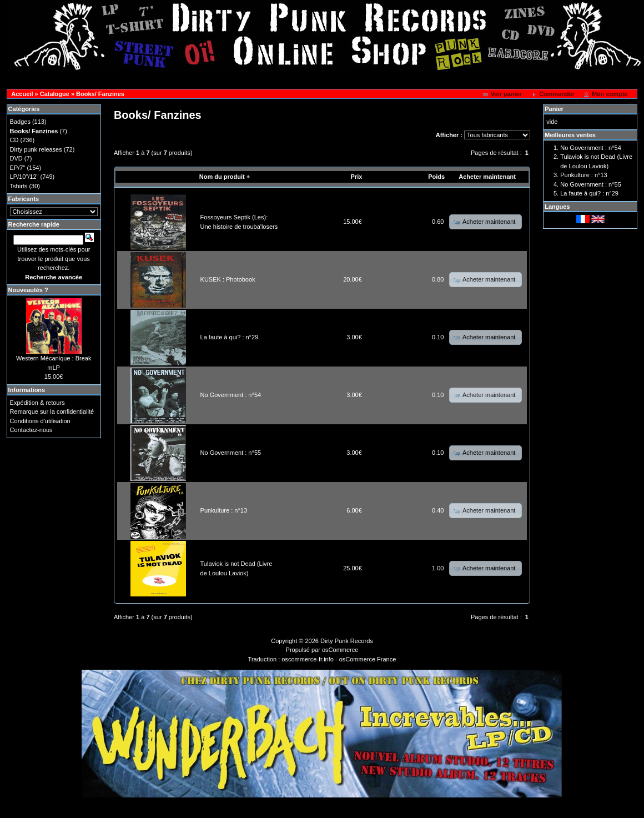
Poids (436, 177)
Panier (554, 109)
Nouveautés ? (28, 290)
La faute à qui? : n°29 (230, 337)
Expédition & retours (37, 403)
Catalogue (55, 94)
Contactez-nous (31, 430)
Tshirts (19, 186)
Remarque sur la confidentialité (52, 411)
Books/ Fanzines (100, 94)
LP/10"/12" (24, 177)
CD (14, 140)
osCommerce (340, 650)
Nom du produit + (225, 177)
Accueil (22, 94)
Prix (357, 177)
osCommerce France (368, 659)
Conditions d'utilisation (40, 421)
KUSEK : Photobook (228, 279)
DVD (16, 158)
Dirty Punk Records (347, 641)
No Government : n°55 (231, 453)
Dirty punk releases (36, 149)
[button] (503, 94)
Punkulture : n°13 (224, 510)
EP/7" (18, 168)
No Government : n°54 (231, 395)
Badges (20, 122)
